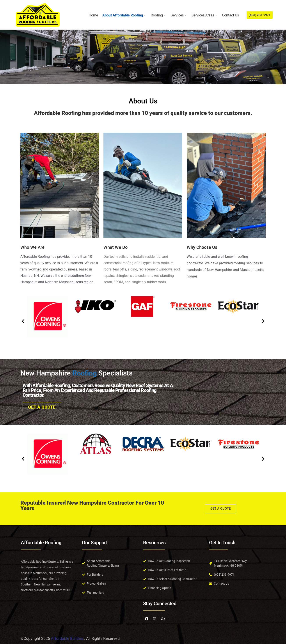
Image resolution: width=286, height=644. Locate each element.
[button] (23, 321)
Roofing (159, 15)
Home (93, 15)
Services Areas (205, 15)
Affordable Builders (68, 638)
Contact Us (230, 15)
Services (179, 15)
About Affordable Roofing (124, 15)
